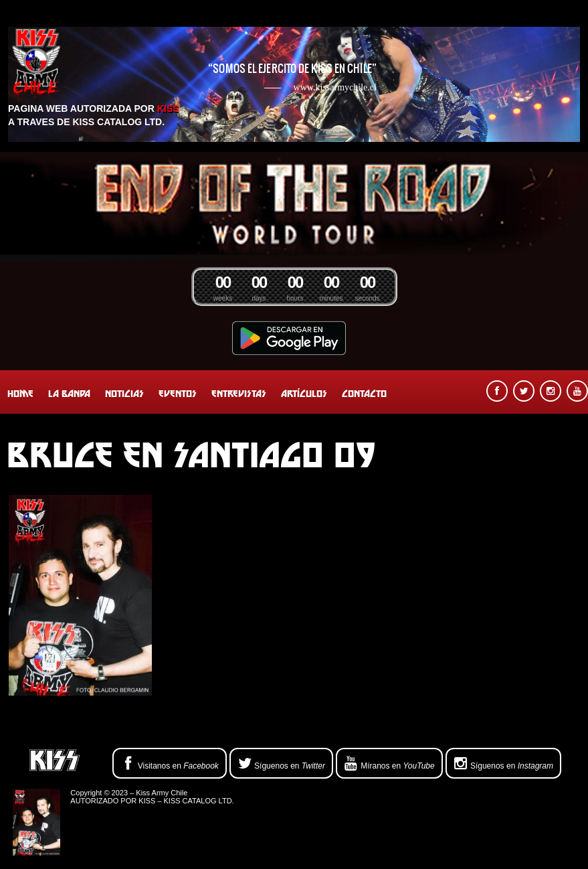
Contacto (364, 393)
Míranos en (389, 764)
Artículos (304, 393)
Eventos (178, 393)
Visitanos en (170, 764)
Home (20, 393)
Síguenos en (281, 764)
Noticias (124, 393)
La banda (69, 393)
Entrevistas (239, 393)
